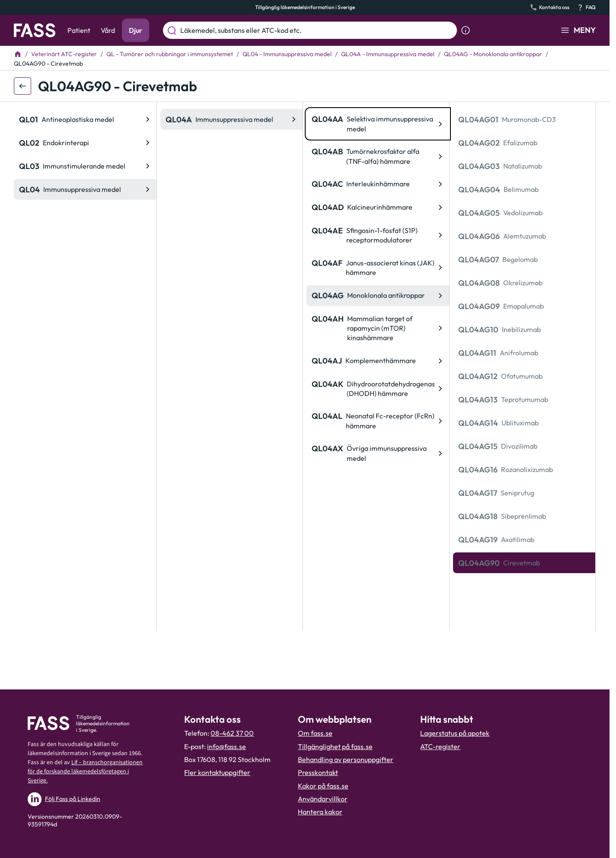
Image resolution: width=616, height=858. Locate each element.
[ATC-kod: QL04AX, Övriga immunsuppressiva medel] (378, 453)
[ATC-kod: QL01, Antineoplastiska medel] (85, 119)
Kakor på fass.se (323, 786)
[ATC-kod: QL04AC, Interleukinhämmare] (378, 184)
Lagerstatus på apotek (455, 733)
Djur (136, 30)
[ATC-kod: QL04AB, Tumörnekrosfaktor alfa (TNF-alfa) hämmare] (378, 156)
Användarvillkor (323, 799)
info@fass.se (227, 746)
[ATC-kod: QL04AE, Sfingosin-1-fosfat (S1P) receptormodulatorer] (378, 235)
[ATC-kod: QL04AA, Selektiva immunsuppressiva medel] (378, 124)
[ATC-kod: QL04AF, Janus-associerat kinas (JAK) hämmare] (378, 268)
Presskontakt (318, 772)
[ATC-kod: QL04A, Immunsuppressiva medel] (232, 119)
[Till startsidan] (18, 54)
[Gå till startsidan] (35, 30)
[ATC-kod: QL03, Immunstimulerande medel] (85, 166)
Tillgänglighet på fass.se (335, 746)
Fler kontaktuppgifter (217, 772)
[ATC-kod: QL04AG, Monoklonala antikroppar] (378, 296)
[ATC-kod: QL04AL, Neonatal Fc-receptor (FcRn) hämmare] (378, 421)
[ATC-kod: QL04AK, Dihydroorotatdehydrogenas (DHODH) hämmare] (378, 389)
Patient (79, 30)
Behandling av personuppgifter (346, 759)
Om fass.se (315, 733)
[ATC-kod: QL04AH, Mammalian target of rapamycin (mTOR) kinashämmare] (378, 328)
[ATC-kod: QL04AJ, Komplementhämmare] (378, 361)
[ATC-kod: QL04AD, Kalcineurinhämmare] (378, 207)
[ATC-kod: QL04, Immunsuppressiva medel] (85, 189)
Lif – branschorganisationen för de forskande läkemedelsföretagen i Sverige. (85, 772)
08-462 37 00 (232, 733)
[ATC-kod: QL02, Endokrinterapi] (85, 143)
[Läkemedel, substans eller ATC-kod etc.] (317, 30)
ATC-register (440, 746)
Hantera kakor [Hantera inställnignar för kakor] (320, 812)
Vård (108, 30)
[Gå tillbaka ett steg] (22, 86)
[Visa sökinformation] (466, 30)
